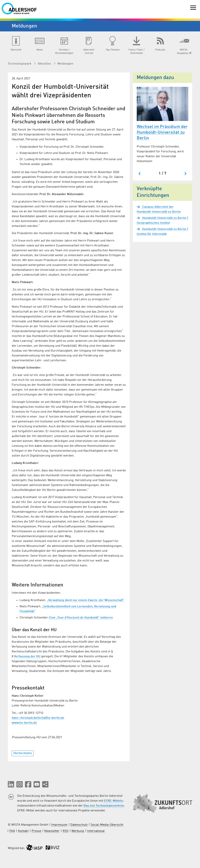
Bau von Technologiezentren (104, 806)
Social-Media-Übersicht (107, 825)
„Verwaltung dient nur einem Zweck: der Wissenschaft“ (86, 600)
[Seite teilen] (45, 784)
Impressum (59, 825)
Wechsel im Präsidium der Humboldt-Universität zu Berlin (162, 132)
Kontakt (23, 831)
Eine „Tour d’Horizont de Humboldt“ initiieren (81, 618)
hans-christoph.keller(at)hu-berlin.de (38, 718)
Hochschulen (23, 753)
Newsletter (52, 831)
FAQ (12, 831)
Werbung (78, 831)
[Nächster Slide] (185, 174)
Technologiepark (20, 64)
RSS (66, 831)
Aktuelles (45, 64)
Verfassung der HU (27, 657)
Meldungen (65, 64)
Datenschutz (79, 825)
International (96, 831)
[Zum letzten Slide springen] (140, 174)
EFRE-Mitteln (113, 801)
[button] (11, 784)
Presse (36, 831)
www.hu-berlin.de (24, 723)
